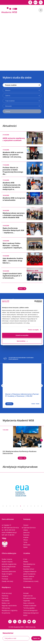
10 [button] (35, 506)
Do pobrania (6, 613)
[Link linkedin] (20, 622)
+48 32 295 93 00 (9, 530)
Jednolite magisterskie (9, 564)
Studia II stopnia (7, 562)
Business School (29, 569)
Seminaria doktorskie (9, 571)
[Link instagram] (24, 622)
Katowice (26, 535)
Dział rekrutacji (7, 593)
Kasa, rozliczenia (29, 603)
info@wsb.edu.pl (11, 532)
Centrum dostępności (30, 610)
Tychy (25, 542)
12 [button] (42, 506)
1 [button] (3, 506)
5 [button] (17, 506)
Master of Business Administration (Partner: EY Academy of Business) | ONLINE (22, 395)
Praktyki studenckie (30, 606)
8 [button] (28, 506)
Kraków (26, 537)
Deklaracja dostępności (31, 613)
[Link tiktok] (34, 622)
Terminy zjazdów (29, 608)
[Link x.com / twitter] (15, 622)
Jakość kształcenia (29, 574)
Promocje (5, 579)
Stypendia (27, 601)
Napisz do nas (28, 596)
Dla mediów (6, 601)
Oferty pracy (6, 608)
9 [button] (31, 506)
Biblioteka (27, 567)
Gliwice (26, 530)
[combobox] (35, 2)
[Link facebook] (10, 622)
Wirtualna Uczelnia (30, 598)
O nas (25, 559)
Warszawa (27, 545)
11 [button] (38, 506)
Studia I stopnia (7, 559)
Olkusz (26, 540)
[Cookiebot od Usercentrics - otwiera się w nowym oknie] (34, 301)
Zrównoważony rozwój (31, 581)
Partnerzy (5, 596)
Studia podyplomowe (9, 567)
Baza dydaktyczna (29, 564)
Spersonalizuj (22, 341)
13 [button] (22, 510)
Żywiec (25, 547)
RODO (25, 615)
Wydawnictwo (28, 579)
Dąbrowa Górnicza (29, 528)
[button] (30, 2)
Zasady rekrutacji (7, 581)
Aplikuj (9, 404)
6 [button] (21, 506)
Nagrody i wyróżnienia (9, 606)
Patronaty (5, 598)
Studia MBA (6, 569)
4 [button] (14, 506)
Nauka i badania (29, 576)
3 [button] (10, 506)
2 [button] (7, 506)
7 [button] (24, 506)
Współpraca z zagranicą (10, 610)
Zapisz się (36, 638)
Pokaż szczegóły (33, 330)
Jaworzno (26, 532)
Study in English (7, 574)
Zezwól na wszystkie (22, 335)
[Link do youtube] (29, 622)
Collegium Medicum (30, 571)
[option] (22, 41)
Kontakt (26, 593)
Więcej (22, 289)
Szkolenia (5, 576)
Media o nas (6, 603)
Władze (26, 562)
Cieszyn (26, 525)
